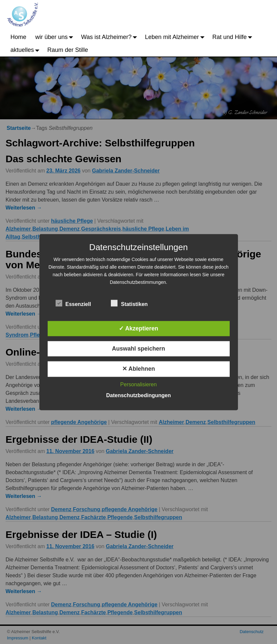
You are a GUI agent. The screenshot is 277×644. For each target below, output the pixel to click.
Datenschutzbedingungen (139, 395)
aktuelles (27, 50)
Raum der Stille (68, 50)
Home (19, 37)
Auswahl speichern (138, 349)
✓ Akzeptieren (138, 328)
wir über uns (56, 37)
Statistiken (129, 303)
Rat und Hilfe (234, 37)
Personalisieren (138, 384)
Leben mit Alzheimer (176, 37)
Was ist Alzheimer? (111, 37)
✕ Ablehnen (138, 369)
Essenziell (73, 303)
